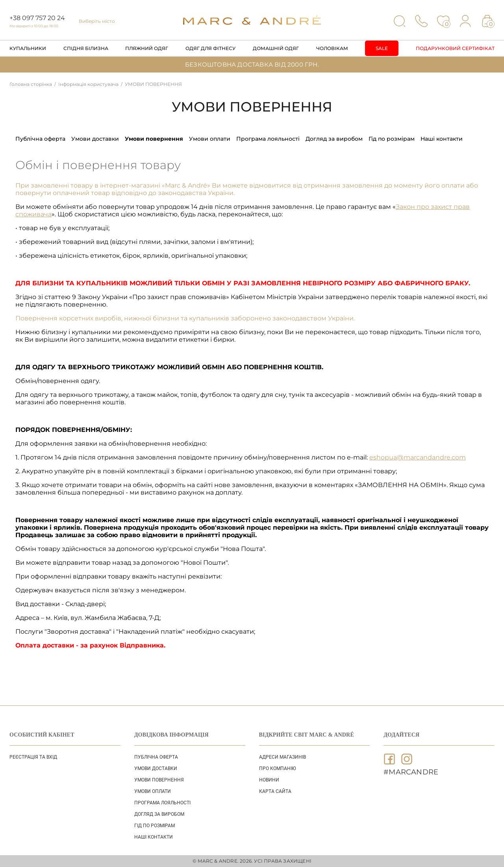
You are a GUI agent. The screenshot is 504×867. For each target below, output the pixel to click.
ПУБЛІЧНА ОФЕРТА (40, 139)
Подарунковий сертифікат (455, 48)
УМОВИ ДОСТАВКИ (95, 139)
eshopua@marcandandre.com (418, 457)
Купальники (28, 48)
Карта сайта (275, 791)
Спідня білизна (86, 48)
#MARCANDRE (411, 772)
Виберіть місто (97, 21)
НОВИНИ (269, 780)
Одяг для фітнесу (210, 48)
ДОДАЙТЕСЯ (401, 735)
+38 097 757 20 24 (37, 18)
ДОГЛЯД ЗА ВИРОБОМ (334, 139)
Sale (382, 48)
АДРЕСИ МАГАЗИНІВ (283, 757)
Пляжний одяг (147, 48)
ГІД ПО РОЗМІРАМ (392, 139)
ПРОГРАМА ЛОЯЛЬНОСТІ (268, 139)
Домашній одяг (276, 48)
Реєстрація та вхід (33, 757)
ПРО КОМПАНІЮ (278, 768)
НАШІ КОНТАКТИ (442, 139)
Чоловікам (332, 48)
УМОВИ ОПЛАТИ (210, 139)
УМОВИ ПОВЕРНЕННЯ (154, 139)
